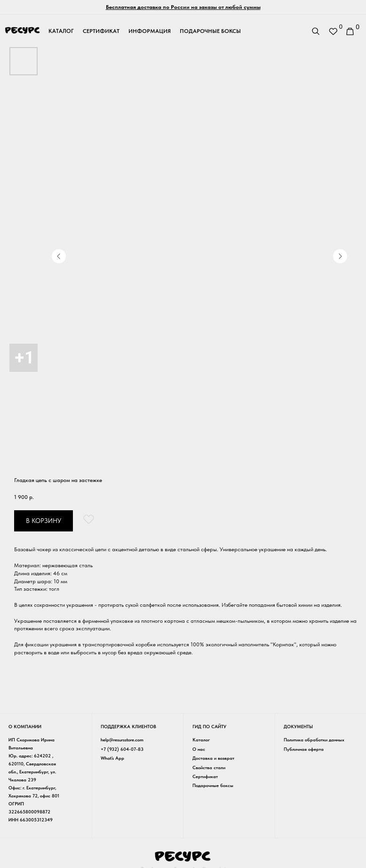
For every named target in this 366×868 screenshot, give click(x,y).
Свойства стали (206, 766)
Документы (294, 727)
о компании (25, 727)
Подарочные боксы (210, 784)
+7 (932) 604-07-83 (121, 748)
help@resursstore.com (121, 739)
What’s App (111, 757)
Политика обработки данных (310, 739)
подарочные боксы (210, 31)
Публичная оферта (300, 748)
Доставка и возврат (211, 757)
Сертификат (202, 775)
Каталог (198, 739)
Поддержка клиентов (127, 727)
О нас (196, 748)
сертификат (101, 31)
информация (150, 31)
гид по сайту (207, 727)
